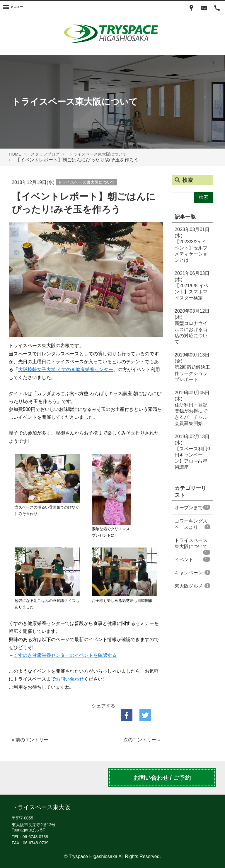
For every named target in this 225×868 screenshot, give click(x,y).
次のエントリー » (142, 740)
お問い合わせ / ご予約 (162, 778)
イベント (192, 559)
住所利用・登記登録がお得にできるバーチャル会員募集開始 (192, 408)
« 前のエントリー (30, 740)
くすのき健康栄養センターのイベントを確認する (65, 655)
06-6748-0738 (35, 837)
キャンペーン (192, 573)
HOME (15, 154)
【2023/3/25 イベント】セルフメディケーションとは (192, 245)
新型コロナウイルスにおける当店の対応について (192, 326)
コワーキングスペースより (192, 524)
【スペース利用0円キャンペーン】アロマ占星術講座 (192, 452)
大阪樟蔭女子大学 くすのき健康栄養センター (66, 370)
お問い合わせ (70, 679)
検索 (204, 197)
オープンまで (192, 507)
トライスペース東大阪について (98, 154)
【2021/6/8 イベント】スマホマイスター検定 (192, 286)
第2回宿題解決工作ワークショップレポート (192, 367)
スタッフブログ (45, 154)
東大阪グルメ (192, 586)
